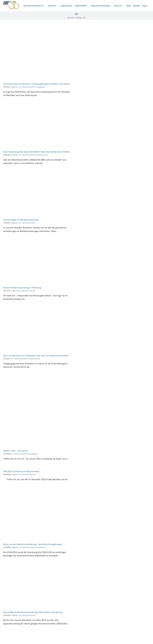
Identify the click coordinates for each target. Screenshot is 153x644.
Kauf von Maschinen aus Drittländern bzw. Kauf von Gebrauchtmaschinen (36, 356)
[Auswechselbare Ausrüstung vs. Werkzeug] (39, 261)
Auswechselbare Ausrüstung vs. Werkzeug (22, 288)
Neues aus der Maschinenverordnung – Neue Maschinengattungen (33, 544)
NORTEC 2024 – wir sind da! (15, 451)
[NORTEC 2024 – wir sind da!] (39, 411)
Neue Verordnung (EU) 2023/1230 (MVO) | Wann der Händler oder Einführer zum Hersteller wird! (46, 152)
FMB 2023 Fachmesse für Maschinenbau (21, 471)
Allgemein (15, 87)
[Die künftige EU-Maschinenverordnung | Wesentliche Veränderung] (39, 586)
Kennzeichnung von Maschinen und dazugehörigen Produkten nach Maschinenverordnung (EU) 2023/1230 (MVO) (54, 84)
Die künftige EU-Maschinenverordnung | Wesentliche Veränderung (33, 612)
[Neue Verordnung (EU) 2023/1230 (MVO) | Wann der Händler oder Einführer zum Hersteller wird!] (39, 125)
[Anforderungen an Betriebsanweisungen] (39, 193)
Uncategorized (40, 87)
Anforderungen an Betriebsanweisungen (21, 220)
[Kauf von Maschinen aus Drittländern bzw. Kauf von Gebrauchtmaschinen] (39, 329)
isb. (20, 87)
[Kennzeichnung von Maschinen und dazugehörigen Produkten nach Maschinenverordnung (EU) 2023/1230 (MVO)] (39, 53)
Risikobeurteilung (42, 155)
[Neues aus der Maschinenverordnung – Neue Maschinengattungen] (39, 514)
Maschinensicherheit (28, 87)
